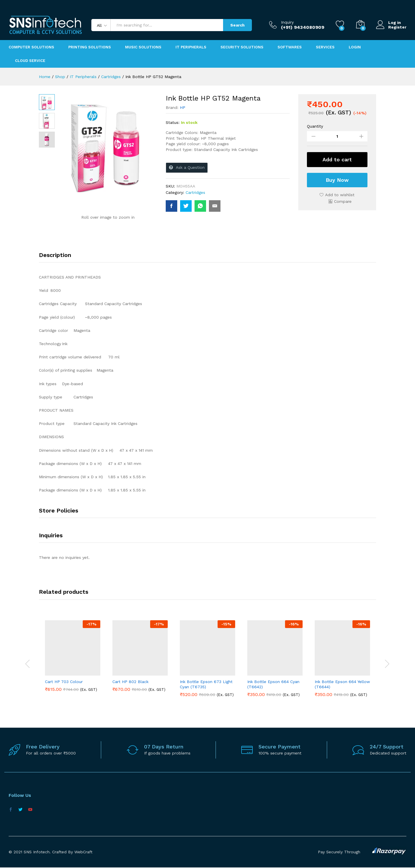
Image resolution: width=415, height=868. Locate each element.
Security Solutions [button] (242, 47)
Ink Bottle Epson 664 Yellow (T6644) (342, 684)
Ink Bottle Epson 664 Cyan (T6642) (273, 684)
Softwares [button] (290, 47)
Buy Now (337, 180)
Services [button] (325, 47)
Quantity (315, 126)
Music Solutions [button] (143, 47)
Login (355, 47)
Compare (343, 201)
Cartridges (195, 192)
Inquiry (287, 22)
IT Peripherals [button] (191, 47)
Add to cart (337, 159)
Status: (173, 122)
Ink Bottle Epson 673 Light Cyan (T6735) (206, 684)
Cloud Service (30, 61)
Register (397, 27)
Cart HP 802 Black (130, 682)
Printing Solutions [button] (90, 47)
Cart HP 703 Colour (64, 682)
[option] (73, 660)
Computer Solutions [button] (31, 47)
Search (237, 25)
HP (183, 107)
